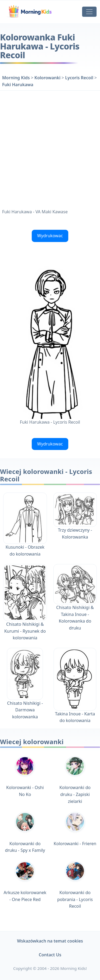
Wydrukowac (50, 236)
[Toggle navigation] (89, 12)
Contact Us (50, 955)
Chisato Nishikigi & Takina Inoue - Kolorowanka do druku (75, 606)
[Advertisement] (50, 149)
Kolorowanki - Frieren (75, 829)
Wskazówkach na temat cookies (50, 941)
